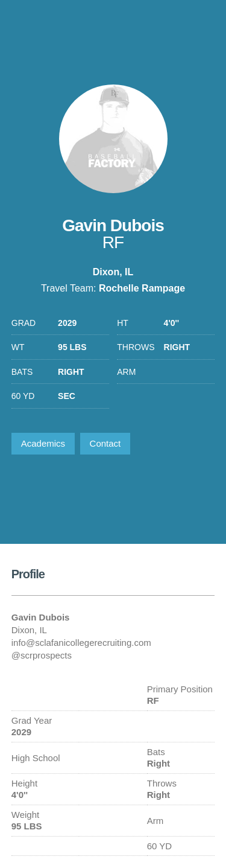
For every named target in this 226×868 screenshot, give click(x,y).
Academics (43, 443)
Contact (105, 443)
